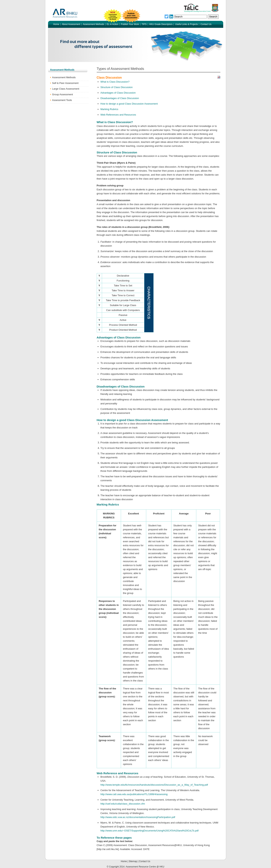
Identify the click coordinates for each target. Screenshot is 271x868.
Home (124, 861)
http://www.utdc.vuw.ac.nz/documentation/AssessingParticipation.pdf (138, 817)
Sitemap (133, 861)
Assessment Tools (62, 100)
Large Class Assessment (66, 89)
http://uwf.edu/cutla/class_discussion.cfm (123, 804)
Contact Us (145, 861)
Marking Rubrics (109, 109)
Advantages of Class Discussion (118, 93)
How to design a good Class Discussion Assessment (129, 104)
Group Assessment (63, 94)
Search (213, 17)
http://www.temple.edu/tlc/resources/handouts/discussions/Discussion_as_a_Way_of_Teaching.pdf (154, 785)
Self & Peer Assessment (65, 83)
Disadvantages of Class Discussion (120, 98)
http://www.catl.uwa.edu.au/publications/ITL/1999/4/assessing (134, 794)
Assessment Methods (64, 77)
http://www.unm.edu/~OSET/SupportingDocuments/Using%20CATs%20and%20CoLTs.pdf (150, 831)
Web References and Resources (118, 115)
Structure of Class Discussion (117, 87)
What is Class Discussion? (115, 82)
